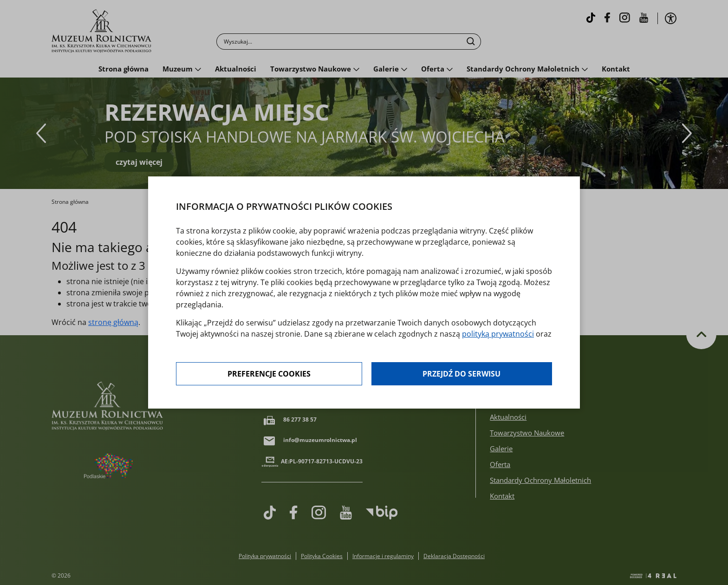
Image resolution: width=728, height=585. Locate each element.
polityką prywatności (498, 334)
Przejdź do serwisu (461, 374)
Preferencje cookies (269, 374)
